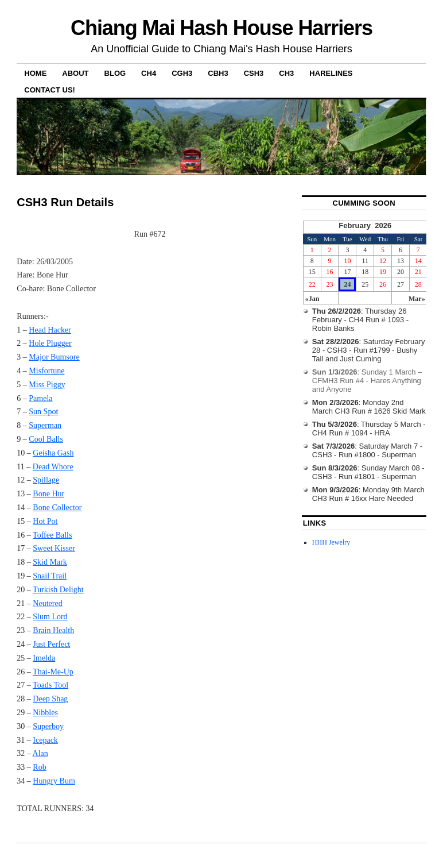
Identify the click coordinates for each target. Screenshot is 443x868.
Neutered (47, 603)
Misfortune (46, 371)
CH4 (149, 73)
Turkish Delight (58, 590)
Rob (39, 767)
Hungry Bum (54, 781)
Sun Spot (43, 412)
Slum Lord (50, 617)
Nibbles (45, 713)
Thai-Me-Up (53, 672)
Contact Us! (50, 90)
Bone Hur (48, 494)
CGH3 (182, 73)
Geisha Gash (53, 453)
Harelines (331, 73)
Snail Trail (50, 576)
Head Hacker (50, 330)
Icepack (45, 740)
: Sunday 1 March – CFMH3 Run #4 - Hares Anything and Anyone (367, 381)
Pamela (40, 398)
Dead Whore (53, 467)
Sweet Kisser (54, 548)
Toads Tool (50, 685)
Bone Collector (57, 508)
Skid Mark (50, 562)
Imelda (44, 658)
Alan (40, 753)
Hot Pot (45, 521)
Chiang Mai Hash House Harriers (222, 28)
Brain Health (53, 630)
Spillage (46, 480)
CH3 (286, 73)
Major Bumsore (54, 357)
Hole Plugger (50, 343)
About (75, 73)
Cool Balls (46, 439)
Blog (115, 73)
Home (35, 73)
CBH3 (218, 73)
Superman (45, 425)
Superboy (48, 726)
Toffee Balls (52, 535)
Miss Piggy (47, 385)
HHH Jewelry (331, 542)
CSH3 (254, 73)
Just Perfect (51, 644)
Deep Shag (50, 699)
